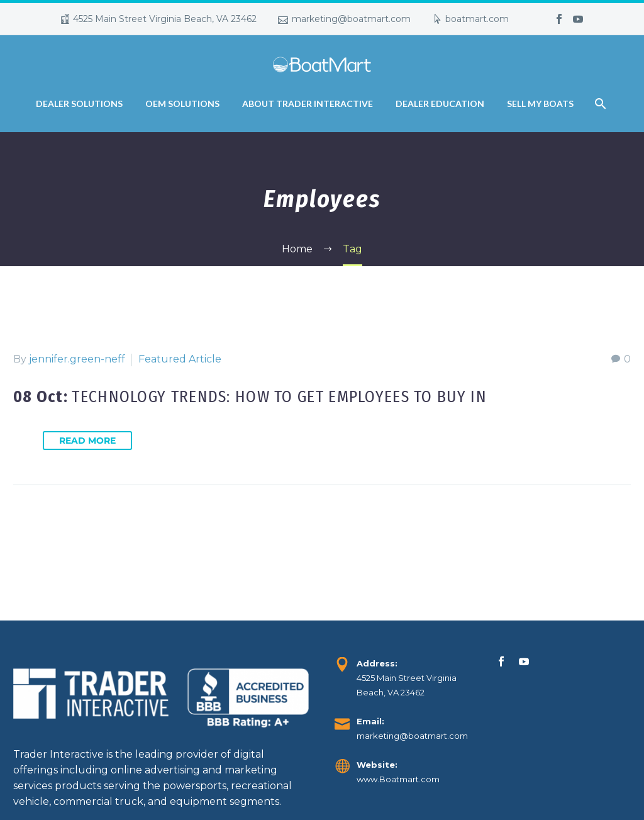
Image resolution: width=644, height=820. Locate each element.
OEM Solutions (182, 104)
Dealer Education (440, 104)
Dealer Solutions (79, 104)
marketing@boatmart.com (351, 19)
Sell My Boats (540, 104)
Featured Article (180, 359)
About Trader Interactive (308, 104)
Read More (87, 441)
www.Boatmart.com (398, 779)
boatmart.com (477, 19)
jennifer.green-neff (77, 359)
